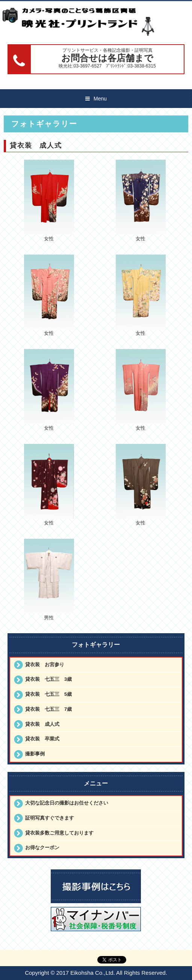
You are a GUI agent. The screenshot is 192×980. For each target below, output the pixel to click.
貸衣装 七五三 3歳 (48, 679)
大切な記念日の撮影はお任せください (67, 803)
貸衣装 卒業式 (42, 739)
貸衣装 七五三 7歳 (48, 709)
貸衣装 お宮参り (45, 665)
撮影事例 (35, 754)
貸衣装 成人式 (42, 724)
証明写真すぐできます (50, 818)
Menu (100, 99)
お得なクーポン (42, 847)
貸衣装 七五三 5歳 (48, 694)
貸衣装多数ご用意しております (59, 833)
